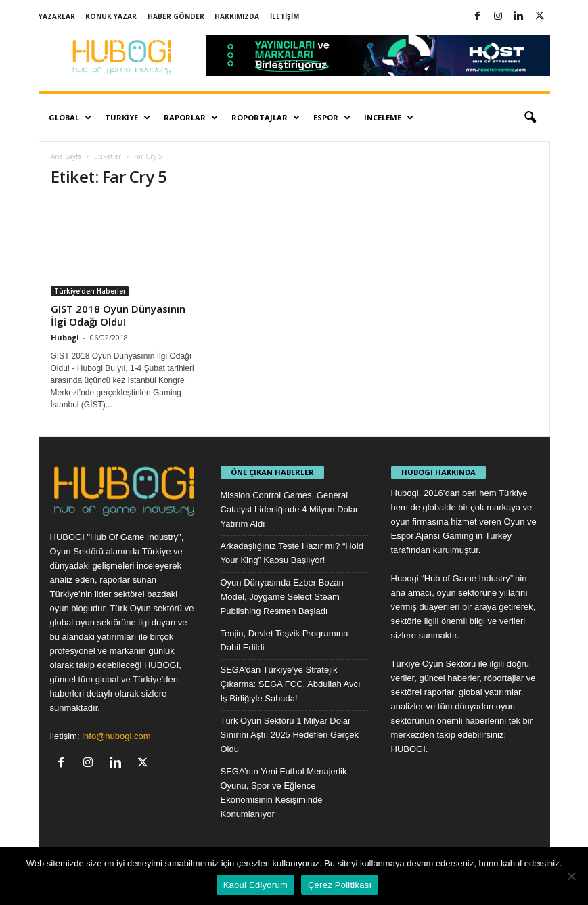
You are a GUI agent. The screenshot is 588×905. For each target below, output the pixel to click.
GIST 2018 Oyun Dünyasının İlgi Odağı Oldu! (118, 315)
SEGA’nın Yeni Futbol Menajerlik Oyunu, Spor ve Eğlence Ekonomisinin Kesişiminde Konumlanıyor (284, 793)
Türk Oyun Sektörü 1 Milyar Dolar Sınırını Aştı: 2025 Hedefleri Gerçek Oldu (290, 735)
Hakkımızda (237, 16)
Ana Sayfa (66, 156)
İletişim (285, 16)
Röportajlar (266, 118)
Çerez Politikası (340, 885)
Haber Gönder (176, 16)
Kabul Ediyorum (255, 885)
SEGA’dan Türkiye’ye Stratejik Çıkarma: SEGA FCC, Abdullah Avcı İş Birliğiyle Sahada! (291, 684)
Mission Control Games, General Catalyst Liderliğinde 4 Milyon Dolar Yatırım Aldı (290, 509)
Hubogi (65, 337)
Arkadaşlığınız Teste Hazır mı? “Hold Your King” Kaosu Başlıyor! (292, 553)
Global (70, 118)
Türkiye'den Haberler (90, 291)
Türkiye (128, 118)
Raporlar (191, 118)
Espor (332, 118)
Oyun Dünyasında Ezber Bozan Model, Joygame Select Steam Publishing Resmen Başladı (282, 597)
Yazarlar (57, 16)
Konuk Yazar (111, 16)
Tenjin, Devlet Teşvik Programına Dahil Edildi (285, 640)
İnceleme (389, 118)
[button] (530, 118)
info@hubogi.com (116, 736)
